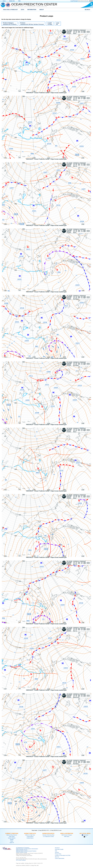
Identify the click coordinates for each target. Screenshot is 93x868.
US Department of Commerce (23, 848)
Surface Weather (12, 838)
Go (91, 1)
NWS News (67, 836)
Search (87, 10)
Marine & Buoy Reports (12, 835)
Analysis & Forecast (10, 10)
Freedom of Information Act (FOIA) (63, 855)
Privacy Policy (58, 854)
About (42, 10)
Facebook (85, 835)
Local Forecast (74, 1)
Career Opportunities (60, 858)
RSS (19, 1)
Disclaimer (57, 848)
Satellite (12, 840)
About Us (57, 857)
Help (56, 851)
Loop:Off (57, 24)
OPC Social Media (85, 833)
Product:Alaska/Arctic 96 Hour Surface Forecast (31, 24)
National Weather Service (22, 850)
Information (32, 10)
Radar (12, 841)
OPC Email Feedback (21, 860)
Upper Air (12, 843)
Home (4, 1)
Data (23, 10)
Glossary (57, 852)
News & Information (67, 833)
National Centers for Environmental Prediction (26, 851)
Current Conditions (12, 833)
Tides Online (12, 836)
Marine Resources (48, 833)
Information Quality (59, 849)
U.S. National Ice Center (48, 836)
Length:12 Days (49, 24)
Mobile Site (12, 1)
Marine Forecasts (30, 833)
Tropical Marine (30, 836)
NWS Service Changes (67, 835)
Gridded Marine (30, 838)
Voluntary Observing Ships (48, 835)
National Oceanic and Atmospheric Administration (29, 7)
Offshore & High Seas (30, 835)
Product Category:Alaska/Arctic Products (9, 24)
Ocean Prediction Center (34, 4)
